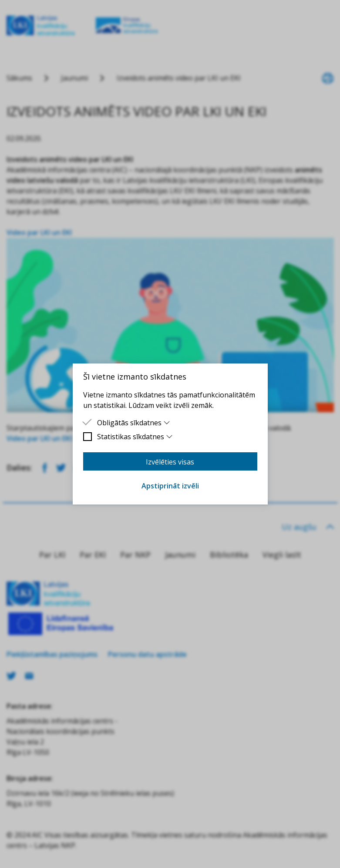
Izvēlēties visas (170, 462)
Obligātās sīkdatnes (134, 423)
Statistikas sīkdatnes (135, 437)
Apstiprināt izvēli (170, 486)
